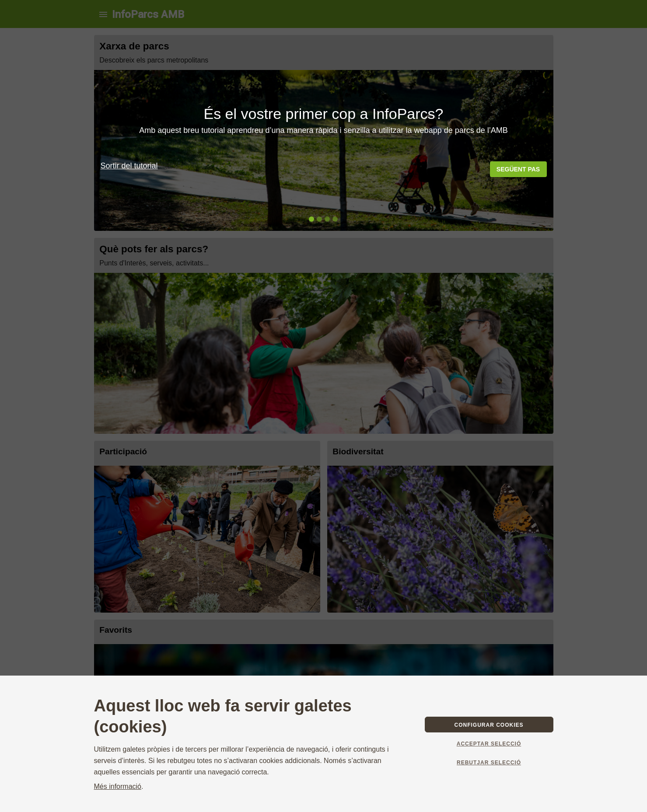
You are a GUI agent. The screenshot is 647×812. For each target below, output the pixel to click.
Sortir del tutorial (129, 166)
